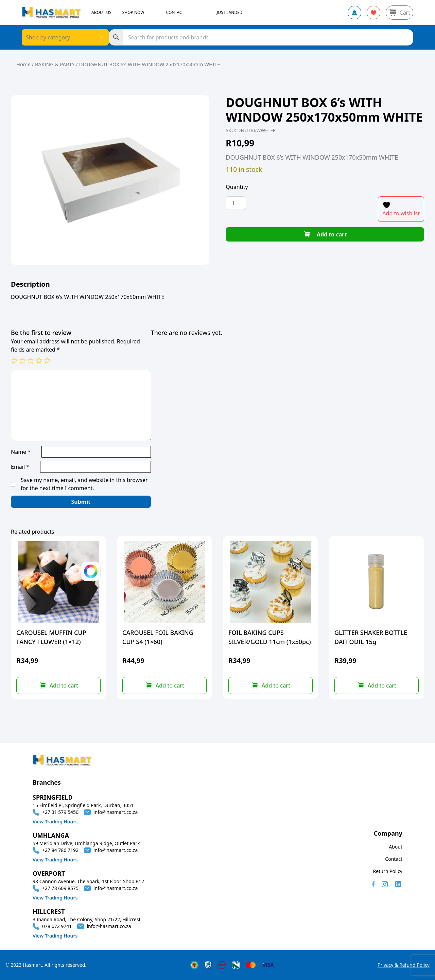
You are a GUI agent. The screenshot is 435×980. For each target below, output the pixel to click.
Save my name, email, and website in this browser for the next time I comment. (84, 484)
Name (21, 452)
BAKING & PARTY (55, 64)
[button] (164, 685)
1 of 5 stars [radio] (14, 360)
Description (30, 284)
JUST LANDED (230, 13)
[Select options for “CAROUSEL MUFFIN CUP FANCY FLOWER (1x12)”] (58, 685)
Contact (394, 859)
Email (20, 467)
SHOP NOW (133, 13)
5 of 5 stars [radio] (47, 360)
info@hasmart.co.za (116, 812)
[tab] (30, 284)
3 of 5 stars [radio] (31, 360)
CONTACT (175, 13)
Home (23, 64)
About (396, 847)
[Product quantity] (236, 203)
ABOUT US (101, 13)
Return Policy (388, 871)
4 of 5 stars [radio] (39, 360)
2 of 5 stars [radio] (22, 360)
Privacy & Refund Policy (404, 965)
